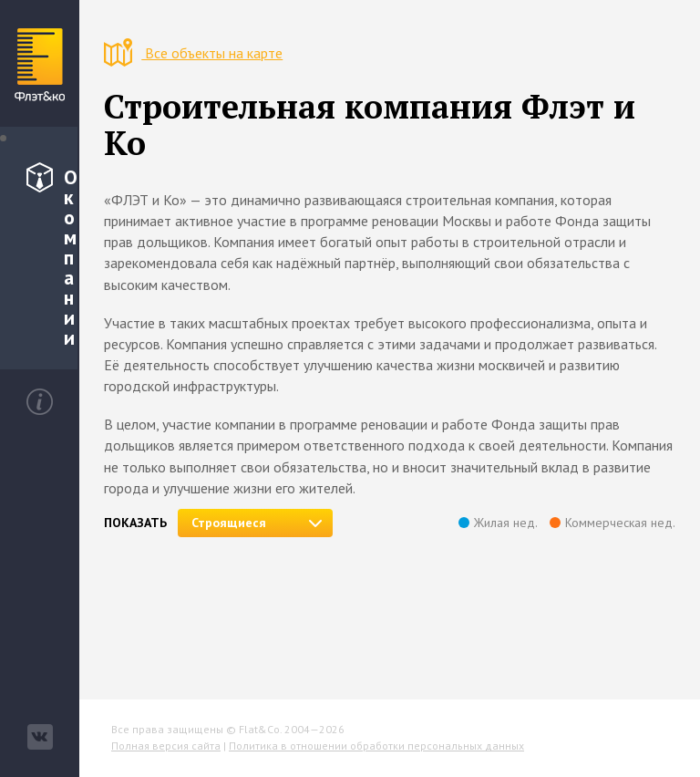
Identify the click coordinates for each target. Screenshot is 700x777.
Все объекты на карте (193, 53)
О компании (52, 256)
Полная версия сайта (166, 746)
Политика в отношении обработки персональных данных (376, 746)
